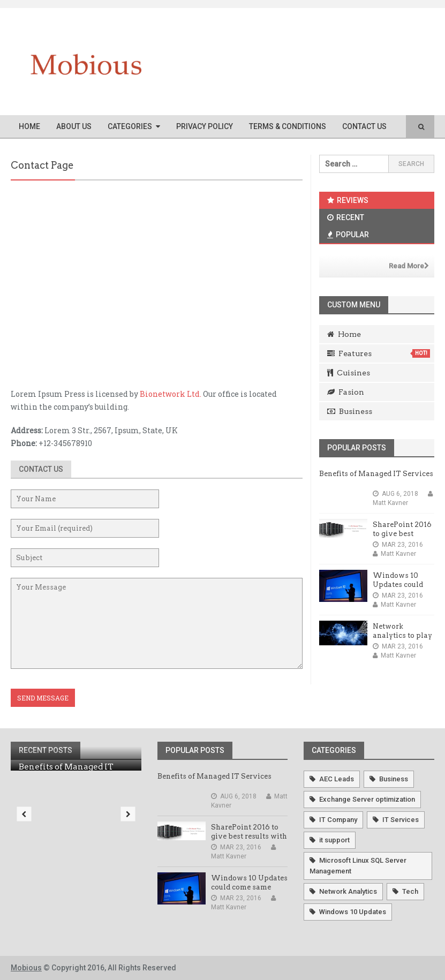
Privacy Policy (205, 126)
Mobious (26, 968)
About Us (74, 126)
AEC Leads (337, 779)
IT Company (338, 820)
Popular (348, 235)
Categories (130, 126)
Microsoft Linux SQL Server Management (358, 866)
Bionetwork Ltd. (171, 394)
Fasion (346, 392)
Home (29, 126)
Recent (346, 217)
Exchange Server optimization (367, 799)
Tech (410, 891)
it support (334, 840)
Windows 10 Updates (353, 912)
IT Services (401, 820)
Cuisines (349, 373)
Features (379, 353)
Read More (409, 266)
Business (350, 411)
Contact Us (364, 126)
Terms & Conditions (288, 126)
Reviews (348, 200)
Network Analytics (348, 891)
